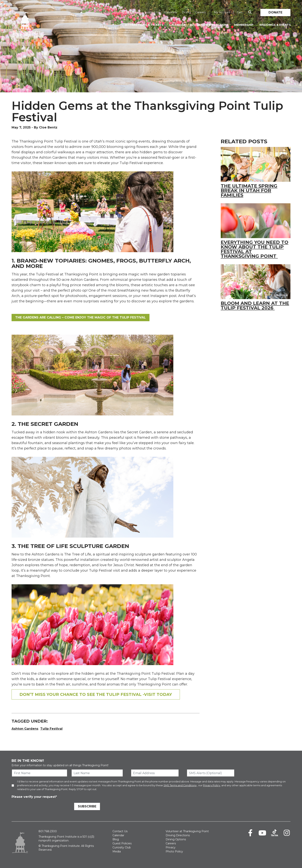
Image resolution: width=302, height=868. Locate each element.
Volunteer (171, 12)
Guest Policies (122, 843)
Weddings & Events (275, 25)
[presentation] (41, 807)
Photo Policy (174, 851)
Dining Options (176, 839)
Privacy (171, 847)
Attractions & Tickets (144, 25)
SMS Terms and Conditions (180, 785)
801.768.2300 (48, 831)
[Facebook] (250, 833)
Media (117, 851)
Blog (116, 839)
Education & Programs (209, 25)
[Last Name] (97, 773)
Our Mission (132, 12)
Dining (186, 12)
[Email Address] (155, 773)
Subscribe (87, 806)
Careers (200, 12)
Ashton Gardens (25, 729)
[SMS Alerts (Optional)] (211, 773)
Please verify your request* (34, 797)
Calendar (177, 25)
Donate (275, 12)
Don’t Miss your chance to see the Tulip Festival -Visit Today (96, 694)
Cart (240, 12)
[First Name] (39, 773)
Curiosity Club (122, 847)
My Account (222, 12)
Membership (244, 25)
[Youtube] (262, 833)
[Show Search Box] (250, 12)
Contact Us (120, 831)
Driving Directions (178, 835)
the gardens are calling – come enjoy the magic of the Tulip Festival (81, 317)
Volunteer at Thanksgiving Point (187, 831)
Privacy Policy (212, 785)
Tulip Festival (51, 729)
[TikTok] (275, 833)
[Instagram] (287, 833)
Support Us (152, 12)
